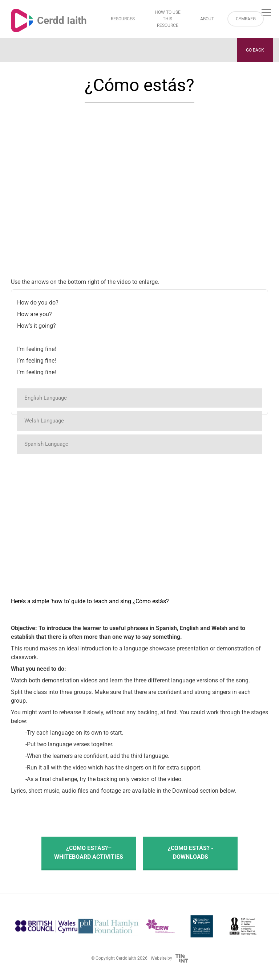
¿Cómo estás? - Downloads (191, 852)
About (207, 19)
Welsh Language (44, 421)
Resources (123, 19)
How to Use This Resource (168, 19)
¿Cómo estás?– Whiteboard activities (89, 852)
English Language (46, 398)
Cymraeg (246, 19)
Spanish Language (46, 444)
